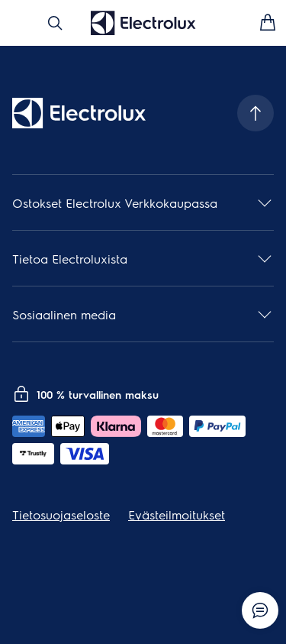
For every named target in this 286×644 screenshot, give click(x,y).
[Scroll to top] (255, 113)
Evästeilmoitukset (177, 515)
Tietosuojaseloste (61, 515)
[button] (143, 202)
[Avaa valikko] (18, 23)
